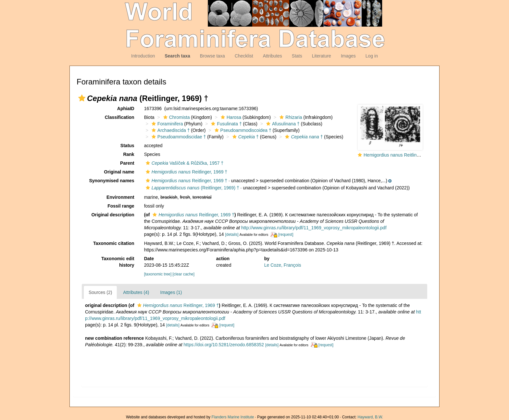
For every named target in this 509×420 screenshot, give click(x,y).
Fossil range (121, 206)
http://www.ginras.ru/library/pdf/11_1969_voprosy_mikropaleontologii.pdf (314, 228)
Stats (297, 56)
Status (127, 146)
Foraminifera (167, 124)
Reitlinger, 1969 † (186, 172)
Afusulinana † (282, 124)
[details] (232, 235)
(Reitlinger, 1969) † (192, 188)
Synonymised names (112, 181)
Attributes (273, 56)
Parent (127, 163)
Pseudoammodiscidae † (178, 137)
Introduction (143, 56)
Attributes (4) (136, 292)
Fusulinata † (225, 124)
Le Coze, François (283, 265)
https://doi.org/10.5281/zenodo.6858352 (224, 345)
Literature (322, 56)
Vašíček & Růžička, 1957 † (184, 163)
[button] (82, 98)
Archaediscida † (170, 130)
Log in (372, 56)
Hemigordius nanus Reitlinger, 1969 (400, 155)
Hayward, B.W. (370, 417)
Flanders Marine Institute (233, 417)
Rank (129, 154)
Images (348, 56)
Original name (119, 172)
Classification (120, 117)
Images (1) (171, 292)
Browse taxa (212, 56)
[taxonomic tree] (158, 274)
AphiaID (126, 108)
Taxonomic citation (114, 243)
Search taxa (177, 56)
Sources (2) (100, 292)
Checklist (244, 56)
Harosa (230, 117)
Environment (120, 197)
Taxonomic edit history (118, 262)
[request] (286, 235)
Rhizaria (290, 117)
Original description (113, 215)
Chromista (176, 117)
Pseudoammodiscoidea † (242, 130)
